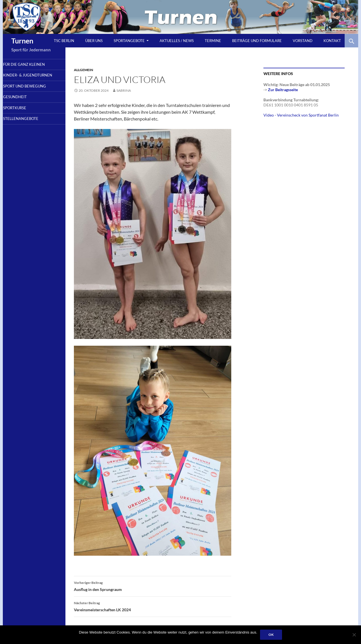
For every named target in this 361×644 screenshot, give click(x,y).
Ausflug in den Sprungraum (153, 586)
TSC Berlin (64, 41)
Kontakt (332, 41)
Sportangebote (129, 41)
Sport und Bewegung (33, 93)
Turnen (22, 41)
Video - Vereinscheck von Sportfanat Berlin (301, 115)
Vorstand (303, 41)
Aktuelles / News (177, 41)
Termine (213, 41)
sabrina (124, 90)
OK (271, 635)
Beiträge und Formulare (257, 41)
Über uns (94, 41)
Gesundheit (23, 104)
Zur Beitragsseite (283, 90)
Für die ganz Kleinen (32, 65)
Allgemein (83, 70)
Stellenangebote (29, 127)
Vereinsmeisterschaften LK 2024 (153, 606)
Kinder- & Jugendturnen (26, 79)
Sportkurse (23, 116)
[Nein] (354, 635)
